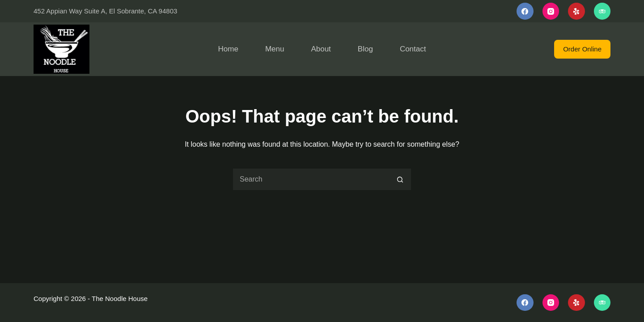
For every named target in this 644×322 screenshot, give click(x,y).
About (321, 49)
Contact (413, 49)
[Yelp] (576, 11)
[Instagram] (551, 11)
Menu (275, 49)
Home (228, 49)
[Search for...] (311, 179)
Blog (365, 49)
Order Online (582, 49)
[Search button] (400, 179)
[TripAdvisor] (602, 11)
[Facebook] (525, 11)
